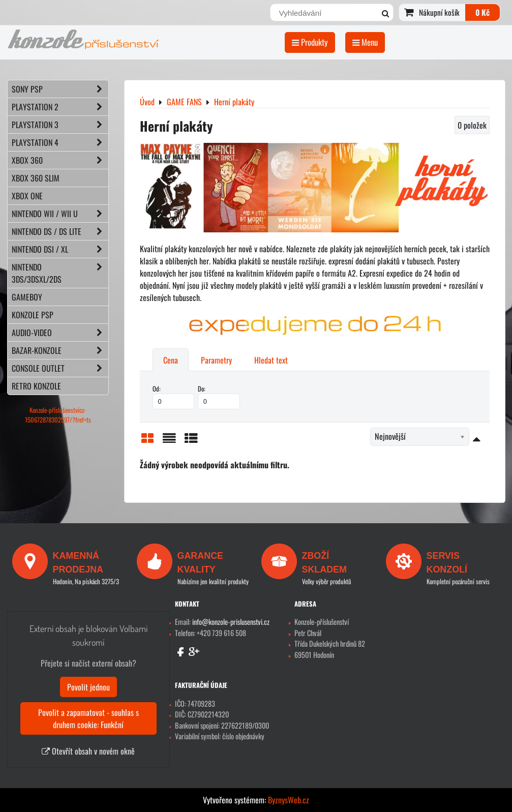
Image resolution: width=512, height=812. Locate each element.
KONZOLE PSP (33, 315)
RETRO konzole (36, 386)
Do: (219, 397)
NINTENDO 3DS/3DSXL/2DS (60, 273)
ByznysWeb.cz (289, 800)
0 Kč (483, 12)
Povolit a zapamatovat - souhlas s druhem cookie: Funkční (88, 718)
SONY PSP (60, 89)
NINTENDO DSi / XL (60, 249)
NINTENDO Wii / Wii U (60, 214)
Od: (174, 397)
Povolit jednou (88, 687)
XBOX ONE (27, 196)
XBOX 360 (60, 160)
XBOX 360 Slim (36, 178)
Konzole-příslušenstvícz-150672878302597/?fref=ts (58, 415)
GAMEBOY (27, 297)
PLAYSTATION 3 (60, 125)
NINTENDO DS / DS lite (60, 231)
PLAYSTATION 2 (60, 107)
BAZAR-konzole (60, 350)
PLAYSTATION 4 (60, 142)
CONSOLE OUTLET (60, 368)
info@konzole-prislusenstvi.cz (231, 622)
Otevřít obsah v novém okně (88, 751)
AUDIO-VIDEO (60, 333)
